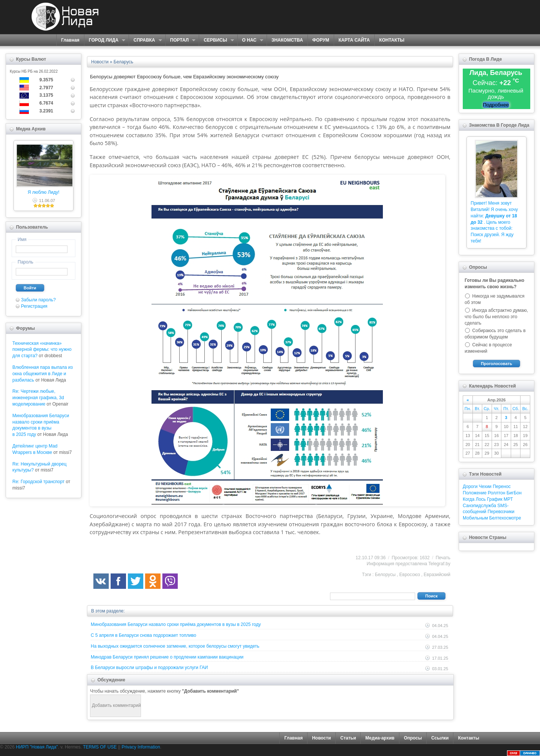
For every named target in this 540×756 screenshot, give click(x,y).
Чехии (485, 487)
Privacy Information (141, 747)
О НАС (250, 40)
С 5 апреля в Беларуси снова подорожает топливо (143, 635)
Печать (443, 558)
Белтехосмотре (505, 518)
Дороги (470, 487)
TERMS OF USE (100, 747)
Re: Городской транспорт (38, 482)
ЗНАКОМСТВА (287, 40)
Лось (481, 499)
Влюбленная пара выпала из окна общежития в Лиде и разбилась (43, 374)
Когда (469, 499)
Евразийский (437, 575)
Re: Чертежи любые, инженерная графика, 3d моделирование (38, 398)
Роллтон (497, 493)
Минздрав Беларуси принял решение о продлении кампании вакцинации (167, 657)
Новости (321, 738)
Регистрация (34, 306)
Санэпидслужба (479, 506)
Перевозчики (501, 512)
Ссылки (440, 738)
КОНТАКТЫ (392, 40)
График (495, 499)
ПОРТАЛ (181, 40)
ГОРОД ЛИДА (105, 40)
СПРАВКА (145, 40)
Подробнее (496, 105)
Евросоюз (410, 575)
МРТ (508, 499)
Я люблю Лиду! (44, 192)
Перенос (502, 487)
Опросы (413, 738)
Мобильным (475, 518)
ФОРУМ (321, 40)
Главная (70, 40)
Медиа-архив (380, 738)
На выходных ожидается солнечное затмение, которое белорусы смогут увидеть (175, 646)
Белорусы (385, 575)
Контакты (469, 738)
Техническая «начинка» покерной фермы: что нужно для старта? (42, 350)
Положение (475, 493)
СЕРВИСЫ (216, 40)
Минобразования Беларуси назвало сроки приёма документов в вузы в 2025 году (176, 624)
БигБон (514, 493)
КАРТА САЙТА (354, 40)
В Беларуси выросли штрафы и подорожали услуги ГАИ (149, 668)
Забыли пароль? (38, 300)
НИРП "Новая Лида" (37, 747)
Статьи (348, 738)
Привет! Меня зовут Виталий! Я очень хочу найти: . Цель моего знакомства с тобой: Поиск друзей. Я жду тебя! (494, 222)
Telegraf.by (439, 564)
